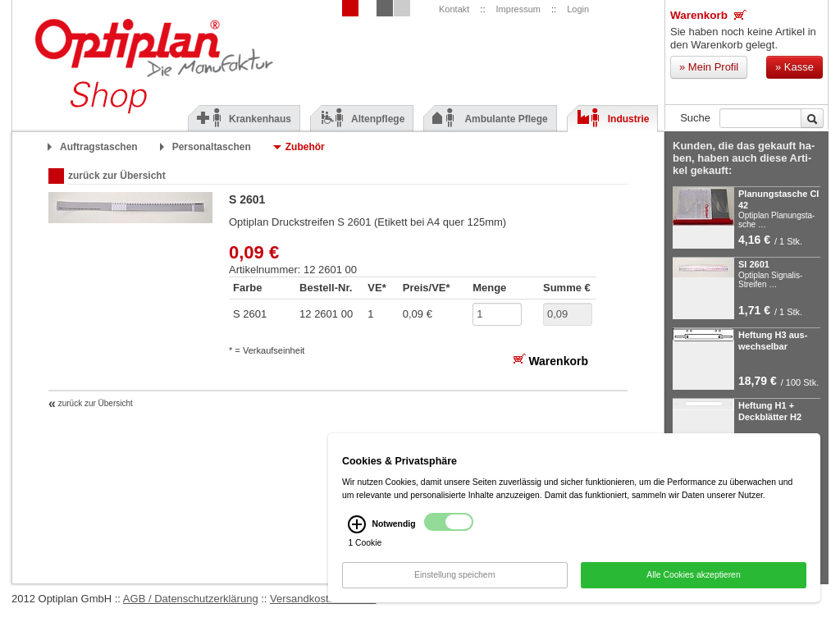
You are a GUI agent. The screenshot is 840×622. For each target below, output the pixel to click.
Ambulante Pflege (490, 119)
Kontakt (454, 9)
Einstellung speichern (455, 577)
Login (578, 9)
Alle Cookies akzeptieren (693, 577)
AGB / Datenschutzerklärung (191, 599)
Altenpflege (362, 119)
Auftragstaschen (99, 147)
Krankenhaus (244, 119)
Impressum (518, 9)
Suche (695, 118)
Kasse (794, 67)
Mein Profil (709, 67)
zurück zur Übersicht (117, 176)
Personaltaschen (212, 147)
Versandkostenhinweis (323, 599)
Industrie (613, 119)
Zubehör (305, 147)
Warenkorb (708, 15)
